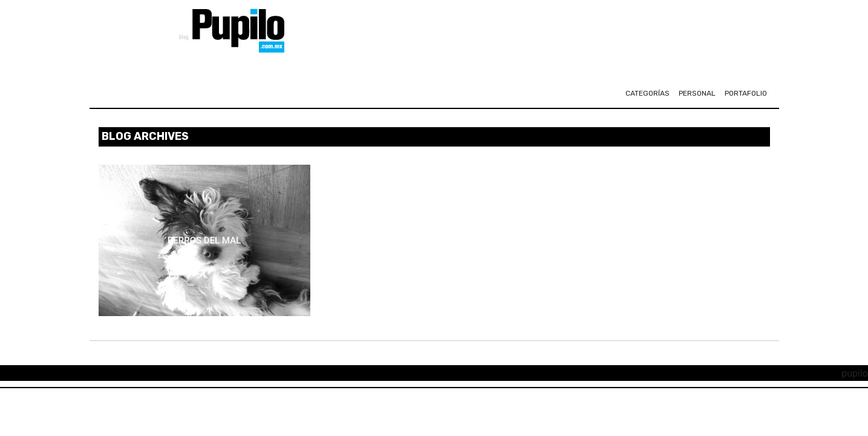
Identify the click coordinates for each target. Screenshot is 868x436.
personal (697, 93)
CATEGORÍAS (648, 93)
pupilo (855, 373)
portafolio (746, 93)
